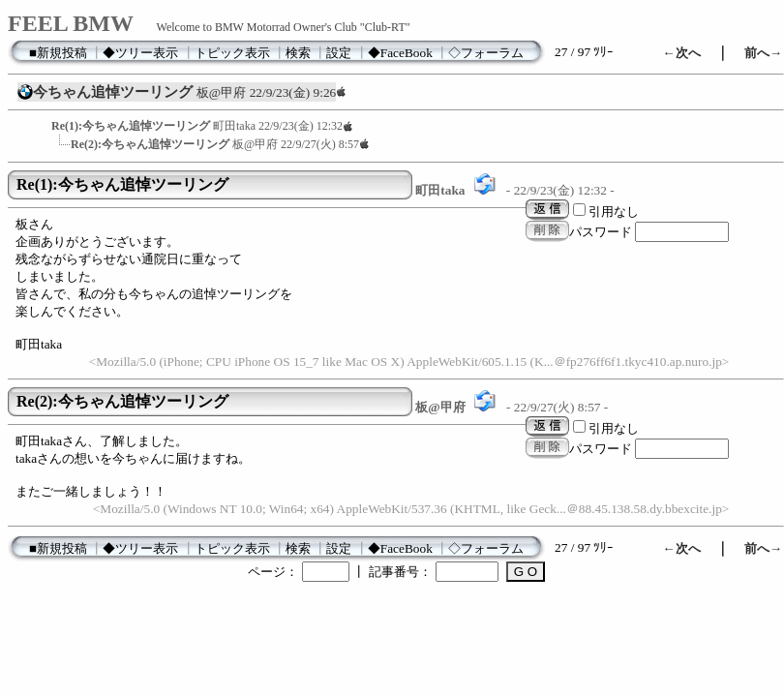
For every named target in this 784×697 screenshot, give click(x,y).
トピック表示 (232, 53)
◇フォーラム (486, 53)
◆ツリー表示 (140, 53)
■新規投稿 (58, 53)
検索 (298, 53)
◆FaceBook (400, 53)
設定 (339, 53)
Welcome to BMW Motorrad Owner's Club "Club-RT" (284, 27)
